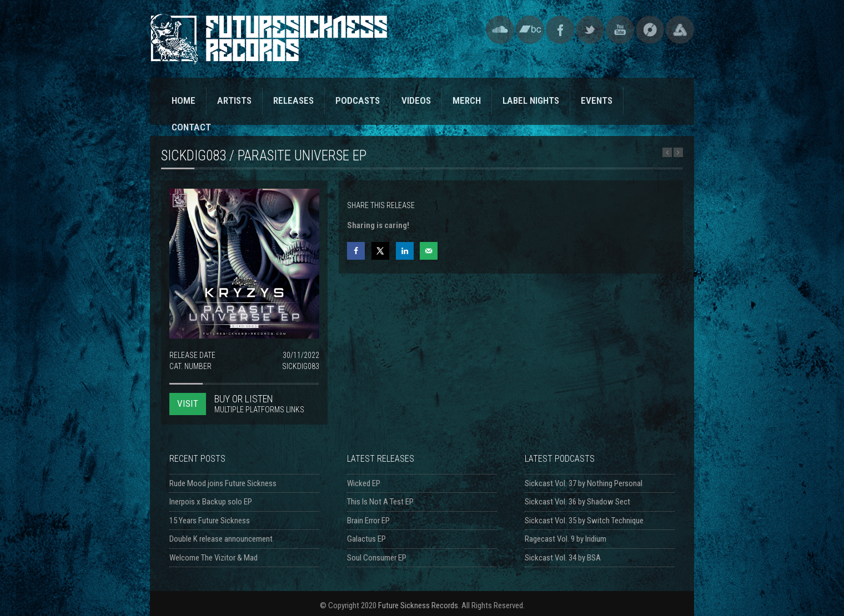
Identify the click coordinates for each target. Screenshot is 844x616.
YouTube (620, 30)
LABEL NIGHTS (531, 100)
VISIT (188, 403)
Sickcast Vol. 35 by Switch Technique (584, 521)
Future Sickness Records (418, 605)
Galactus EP (366, 539)
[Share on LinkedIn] (405, 251)
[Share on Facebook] (356, 251)
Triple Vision (680, 30)
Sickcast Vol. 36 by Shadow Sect (577, 502)
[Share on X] (380, 251)
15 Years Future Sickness (210, 521)
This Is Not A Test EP (380, 502)
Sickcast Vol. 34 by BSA (563, 558)
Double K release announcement (221, 539)
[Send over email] (429, 251)
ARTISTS (234, 100)
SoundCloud (500, 30)
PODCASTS (358, 100)
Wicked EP (364, 483)
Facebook (560, 30)
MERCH (467, 100)
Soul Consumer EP (377, 558)
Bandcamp (530, 30)
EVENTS (597, 100)
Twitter (590, 30)
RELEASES (293, 100)
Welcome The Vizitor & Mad (213, 558)
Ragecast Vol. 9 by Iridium (566, 539)
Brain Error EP (368, 521)
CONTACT (191, 127)
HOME (184, 100)
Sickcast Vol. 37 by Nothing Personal (584, 483)
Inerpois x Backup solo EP (211, 502)
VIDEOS (416, 100)
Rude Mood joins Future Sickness (223, 483)
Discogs (650, 30)
